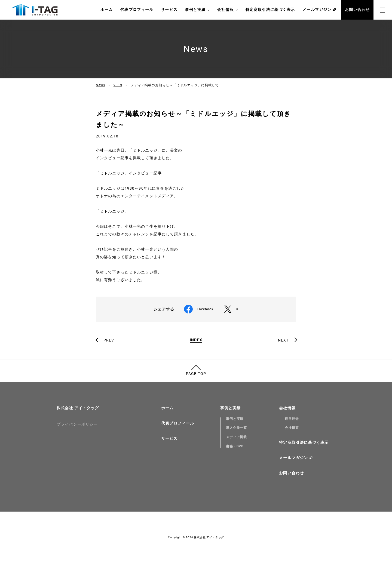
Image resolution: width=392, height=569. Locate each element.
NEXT (283, 340)
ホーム (107, 10)
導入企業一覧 (237, 428)
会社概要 (292, 428)
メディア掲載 (237, 437)
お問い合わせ (357, 10)
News (100, 85)
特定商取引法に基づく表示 (270, 10)
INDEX (196, 340)
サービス (169, 10)
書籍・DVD (235, 446)
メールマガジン (317, 10)
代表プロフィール (137, 10)
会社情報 (227, 10)
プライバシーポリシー (77, 424)
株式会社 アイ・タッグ (78, 408)
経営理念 (292, 419)
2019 (118, 85)
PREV (109, 340)
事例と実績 (197, 10)
